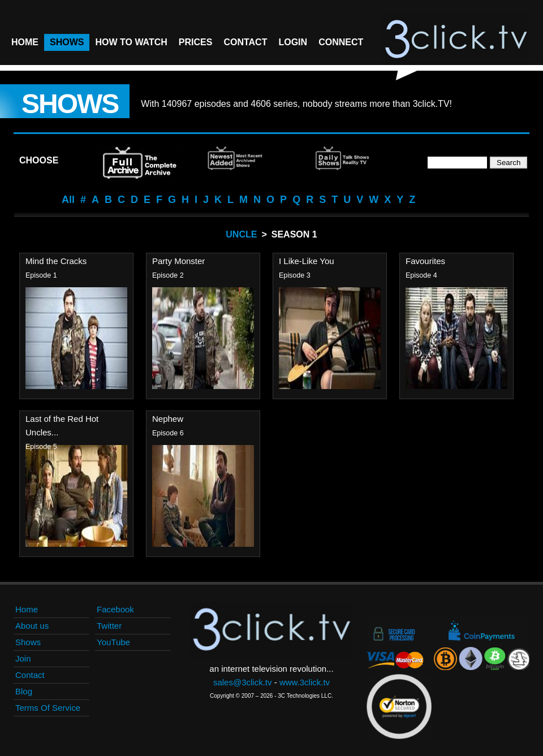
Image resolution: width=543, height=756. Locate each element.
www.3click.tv (305, 682)
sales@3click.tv (243, 682)
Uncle (241, 234)
